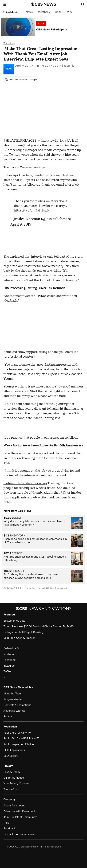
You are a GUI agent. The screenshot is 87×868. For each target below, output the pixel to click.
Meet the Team (13, 694)
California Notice (14, 778)
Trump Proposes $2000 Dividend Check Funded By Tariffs (39, 626)
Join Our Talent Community (20, 817)
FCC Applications (14, 750)
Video (71, 12)
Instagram (9, 666)
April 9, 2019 (21, 224)
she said (44, 155)
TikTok (7, 671)
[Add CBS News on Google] (21, 80)
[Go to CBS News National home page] (43, 4)
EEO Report (11, 756)
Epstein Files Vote (14, 621)
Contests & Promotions (17, 705)
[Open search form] (83, 4)
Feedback (9, 829)
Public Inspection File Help (20, 744)
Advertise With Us (14, 711)
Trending (9, 43)
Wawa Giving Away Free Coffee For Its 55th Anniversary (43, 445)
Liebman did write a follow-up (25, 483)
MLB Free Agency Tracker (19, 638)
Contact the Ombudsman (19, 834)
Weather (44, 12)
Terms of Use (11, 789)
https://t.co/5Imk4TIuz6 (31, 211)
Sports (59, 12)
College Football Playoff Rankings (24, 632)
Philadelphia (11, 12)
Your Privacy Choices (16, 783)
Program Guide (13, 699)
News (30, 12)
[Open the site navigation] (16, 4)
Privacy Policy (12, 772)
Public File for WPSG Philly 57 (21, 738)
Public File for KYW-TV (17, 733)
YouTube (9, 654)
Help (6, 823)
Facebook (9, 660)
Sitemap (8, 717)
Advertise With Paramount (19, 811)
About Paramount (14, 806)
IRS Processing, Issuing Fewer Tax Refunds (34, 288)
